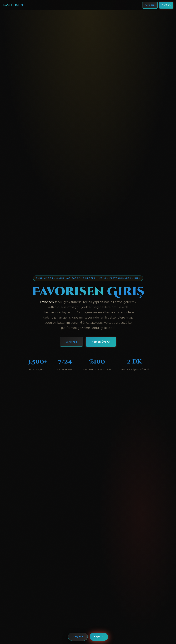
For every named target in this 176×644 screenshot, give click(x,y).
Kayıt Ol (99, 637)
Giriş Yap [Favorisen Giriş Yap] (150, 5)
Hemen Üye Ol (101, 342)
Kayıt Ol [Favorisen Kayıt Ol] (166, 5)
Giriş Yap (78, 637)
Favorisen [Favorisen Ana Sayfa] (13, 5)
